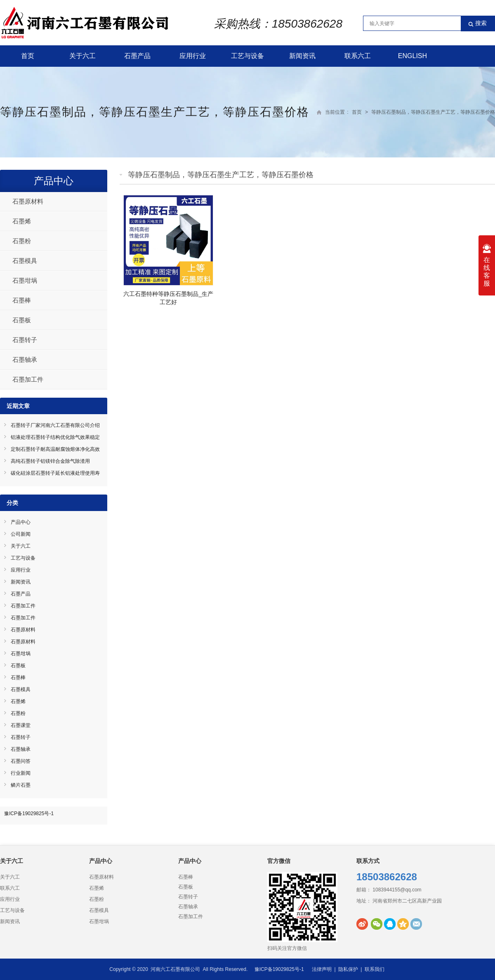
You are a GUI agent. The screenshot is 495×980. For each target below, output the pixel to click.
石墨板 (22, 320)
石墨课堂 (21, 725)
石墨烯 (22, 221)
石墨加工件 (28, 379)
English (412, 56)
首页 (28, 56)
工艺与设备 (247, 56)
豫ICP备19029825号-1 (29, 814)
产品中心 (54, 181)
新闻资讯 (302, 56)
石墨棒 (22, 300)
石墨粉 (22, 241)
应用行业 (193, 56)
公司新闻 (21, 534)
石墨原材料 (28, 201)
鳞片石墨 (21, 785)
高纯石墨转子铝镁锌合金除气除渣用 (50, 461)
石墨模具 (25, 261)
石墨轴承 (25, 360)
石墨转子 (25, 340)
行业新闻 (21, 773)
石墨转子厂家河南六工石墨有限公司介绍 (55, 425)
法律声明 (322, 969)
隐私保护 (348, 969)
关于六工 (82, 56)
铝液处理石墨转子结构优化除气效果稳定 (55, 437)
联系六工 (358, 56)
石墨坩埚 (25, 280)
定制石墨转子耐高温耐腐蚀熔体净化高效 (55, 449)
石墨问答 (21, 761)
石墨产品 (137, 56)
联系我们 (375, 969)
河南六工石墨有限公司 (175, 969)
